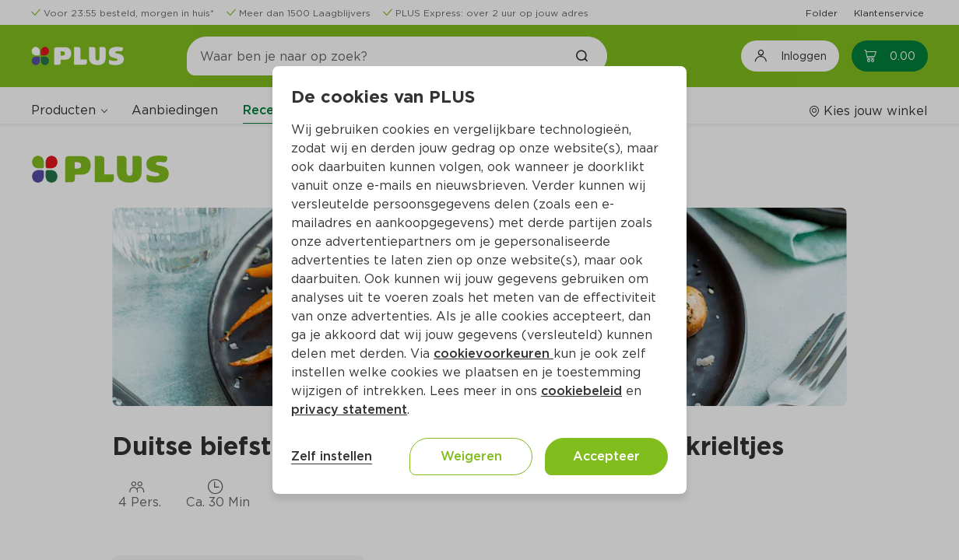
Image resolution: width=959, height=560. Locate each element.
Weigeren (471, 456)
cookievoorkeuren (494, 353)
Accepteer (606, 456)
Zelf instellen (332, 456)
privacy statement (349, 409)
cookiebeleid (581, 391)
